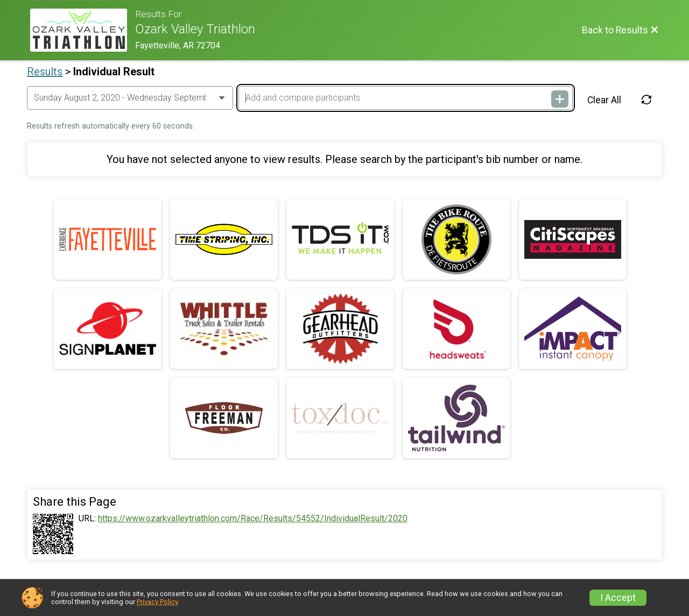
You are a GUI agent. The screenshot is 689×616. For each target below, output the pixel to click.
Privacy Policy (157, 602)
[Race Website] (83, 30)
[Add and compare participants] (405, 98)
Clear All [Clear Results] (604, 100)
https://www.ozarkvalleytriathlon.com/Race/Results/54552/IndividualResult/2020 (253, 519)
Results (45, 72)
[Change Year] (130, 98)
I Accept (618, 598)
